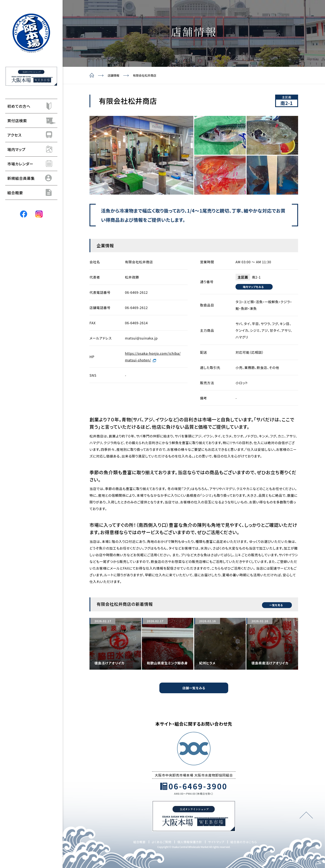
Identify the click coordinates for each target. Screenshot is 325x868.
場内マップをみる (254, 287)
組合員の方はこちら (244, 842)
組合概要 (139, 842)
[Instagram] (39, 214)
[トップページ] (31, 33)
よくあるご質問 (161, 842)
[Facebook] (24, 214)
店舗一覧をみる (194, 688)
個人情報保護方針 (190, 842)
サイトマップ (216, 842)
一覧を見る (274, 604)
